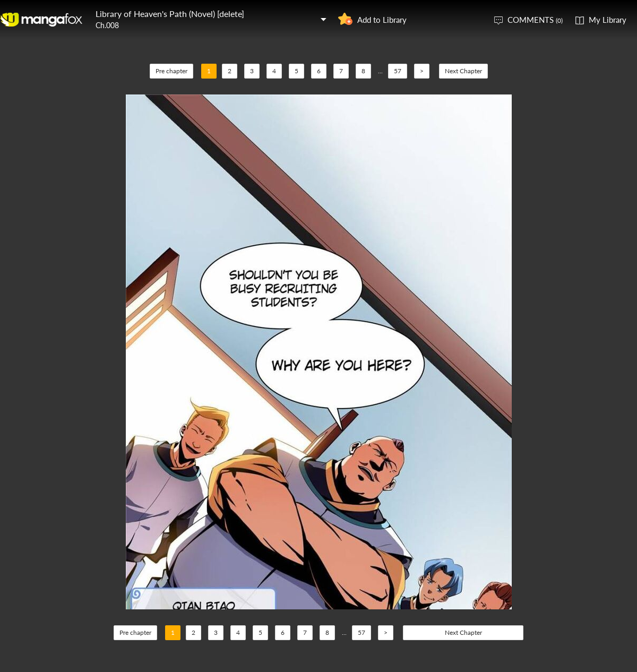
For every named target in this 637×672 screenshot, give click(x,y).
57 (398, 71)
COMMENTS (535, 20)
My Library (608, 20)
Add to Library (382, 20)
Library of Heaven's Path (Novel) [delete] (170, 14)
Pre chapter (171, 71)
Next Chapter (463, 71)
